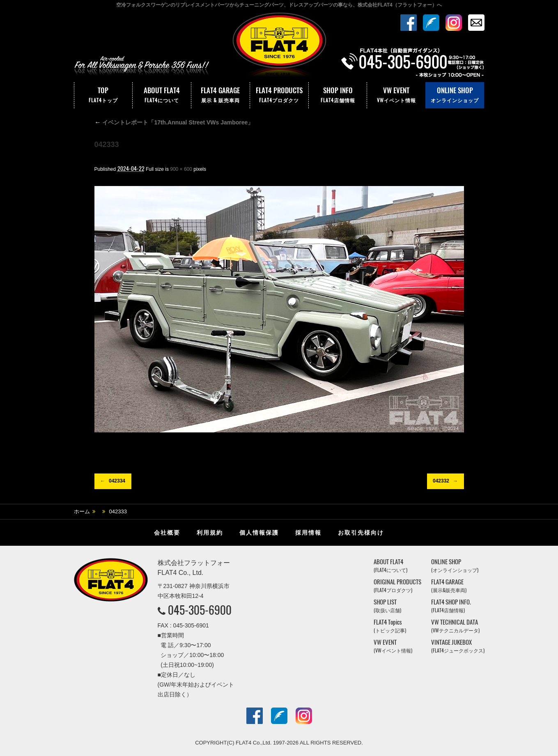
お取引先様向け (361, 533)
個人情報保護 (259, 533)
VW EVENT (396, 95)
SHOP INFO (338, 95)
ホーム (82, 511)
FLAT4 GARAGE (220, 95)
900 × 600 (181, 169)
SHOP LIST (387, 606)
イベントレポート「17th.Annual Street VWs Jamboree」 (174, 122)
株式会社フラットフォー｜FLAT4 (279, 46)
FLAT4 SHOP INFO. (451, 606)
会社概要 (167, 533)
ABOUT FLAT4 (162, 95)
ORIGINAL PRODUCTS (397, 586)
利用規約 (210, 533)
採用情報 (308, 533)
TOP (103, 95)
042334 (117, 481)
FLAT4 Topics (390, 626)
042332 (441, 481)
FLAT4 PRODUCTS (279, 95)
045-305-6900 (200, 610)
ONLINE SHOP (455, 95)
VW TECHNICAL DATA (455, 626)
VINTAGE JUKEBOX (458, 646)
